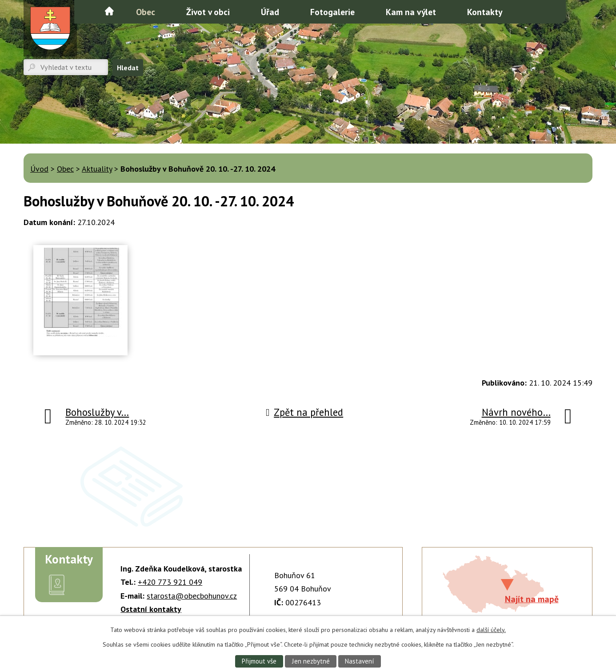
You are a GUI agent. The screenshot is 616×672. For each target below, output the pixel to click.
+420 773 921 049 (170, 582)
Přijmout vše (258, 661)
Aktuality (97, 169)
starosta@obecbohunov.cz (192, 596)
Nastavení (360, 661)
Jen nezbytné (311, 661)
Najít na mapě (532, 599)
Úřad (270, 12)
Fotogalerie (332, 12)
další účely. (491, 629)
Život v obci (208, 12)
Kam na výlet (411, 12)
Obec (146, 12)
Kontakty (485, 12)
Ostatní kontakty (151, 609)
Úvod (109, 11)
